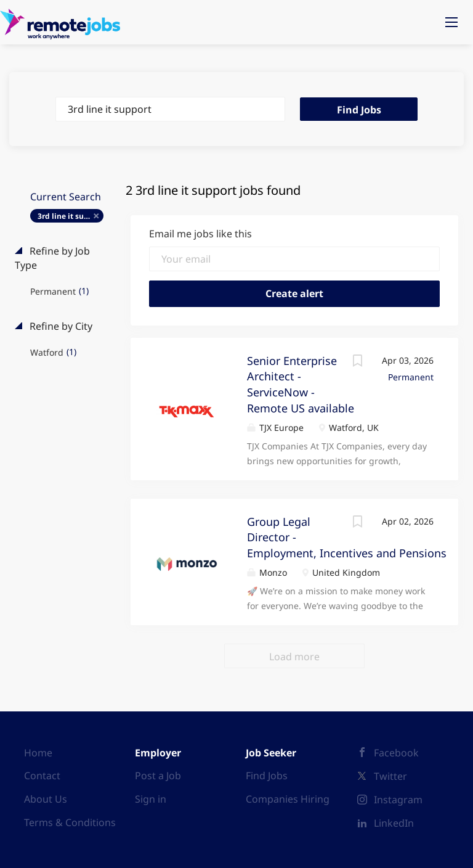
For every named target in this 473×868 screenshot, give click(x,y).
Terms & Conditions (70, 822)
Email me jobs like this (200, 234)
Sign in (151, 799)
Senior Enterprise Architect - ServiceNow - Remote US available (301, 384)
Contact (42, 776)
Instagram (398, 800)
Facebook (396, 753)
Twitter (390, 776)
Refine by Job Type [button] (52, 258)
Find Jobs (359, 110)
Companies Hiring (288, 799)
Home (38, 753)
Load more (294, 657)
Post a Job (158, 776)
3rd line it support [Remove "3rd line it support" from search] (71, 216)
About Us (46, 799)
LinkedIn (394, 823)
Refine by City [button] (60, 326)
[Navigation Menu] (451, 22)
